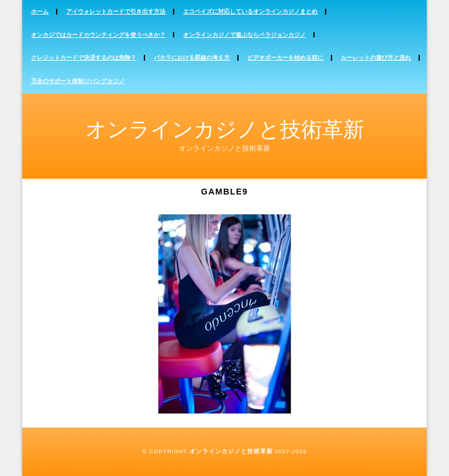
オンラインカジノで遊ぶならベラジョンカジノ (244, 35)
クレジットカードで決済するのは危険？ (84, 58)
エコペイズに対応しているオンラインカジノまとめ (250, 11)
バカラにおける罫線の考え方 (192, 58)
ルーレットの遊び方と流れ (376, 58)
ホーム (40, 11)
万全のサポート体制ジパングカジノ (78, 81)
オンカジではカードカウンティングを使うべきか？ (98, 35)
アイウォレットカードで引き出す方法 (116, 11)
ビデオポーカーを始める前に (285, 58)
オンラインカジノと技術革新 (225, 129)
